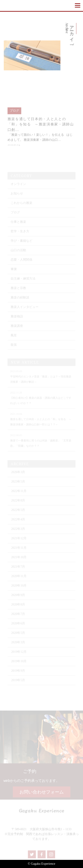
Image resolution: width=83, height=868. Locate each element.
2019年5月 (18, 683)
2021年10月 (19, 560)
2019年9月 (18, 674)
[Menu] (78, 5)
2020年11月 (19, 579)
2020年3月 (18, 645)
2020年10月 (19, 589)
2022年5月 (18, 513)
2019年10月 (19, 664)
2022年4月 (18, 522)
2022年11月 (19, 494)
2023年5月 (18, 485)
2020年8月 (18, 608)
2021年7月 (18, 570)
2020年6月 (18, 626)
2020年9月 (18, 598)
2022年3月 (18, 532)
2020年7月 (18, 617)
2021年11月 (19, 551)
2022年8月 (18, 503)
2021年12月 (19, 541)
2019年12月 (19, 655)
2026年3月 (18, 475)
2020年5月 (18, 636)
